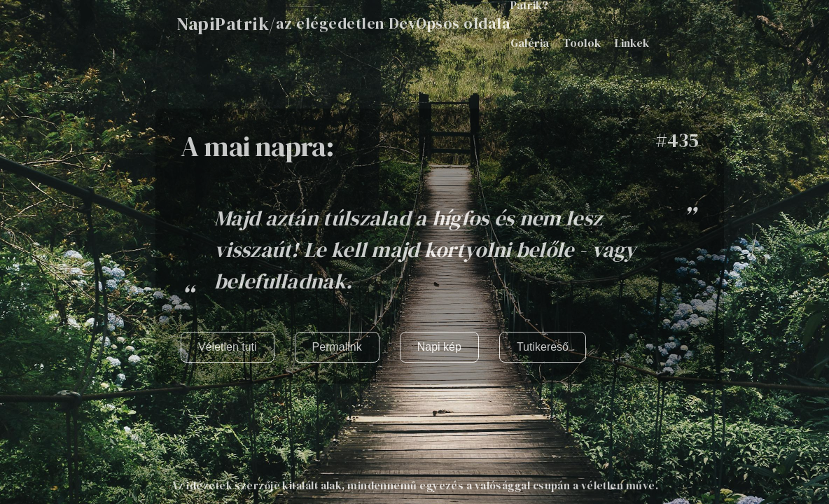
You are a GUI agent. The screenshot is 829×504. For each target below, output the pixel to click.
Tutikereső (543, 347)
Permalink (337, 347)
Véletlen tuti (228, 347)
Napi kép (439, 347)
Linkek (632, 43)
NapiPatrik (223, 24)
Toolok (582, 43)
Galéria (530, 43)
